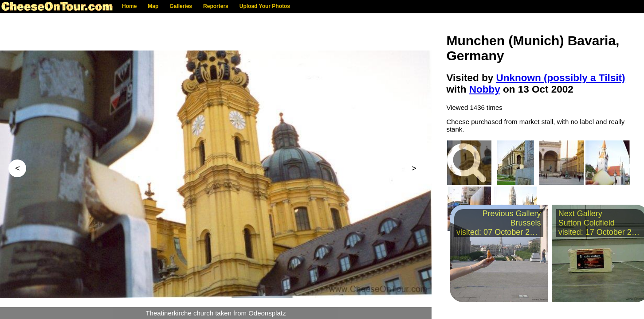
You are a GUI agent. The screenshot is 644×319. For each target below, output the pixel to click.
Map (153, 6)
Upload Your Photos (265, 6)
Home (129, 6)
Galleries (181, 6)
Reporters (216, 6)
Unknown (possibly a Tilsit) (561, 78)
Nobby (485, 89)
